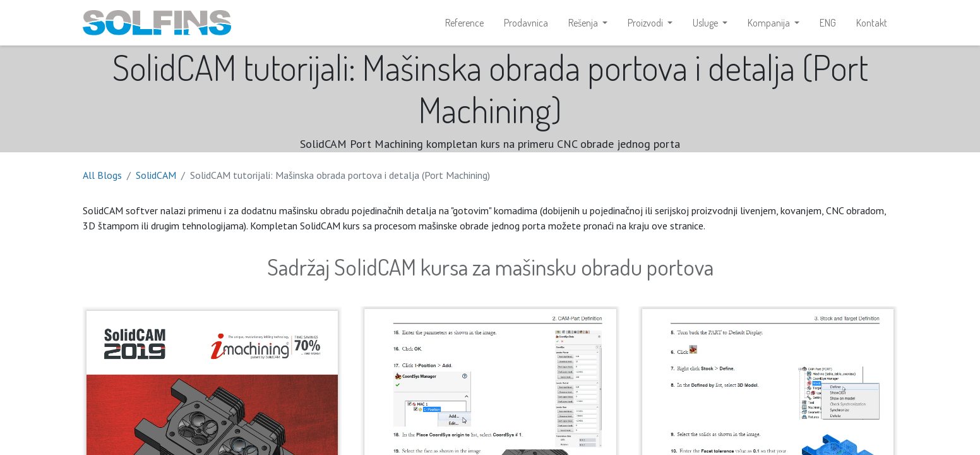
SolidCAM (156, 175)
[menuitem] (464, 23)
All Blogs (102, 175)
